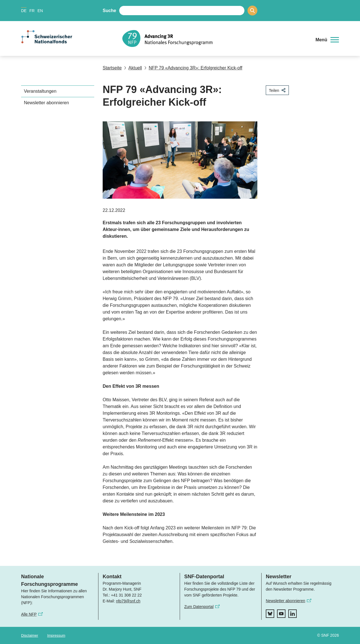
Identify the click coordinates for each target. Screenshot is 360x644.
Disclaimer (30, 635)
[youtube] (281, 614)
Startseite (112, 68)
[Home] (215, 38)
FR (32, 11)
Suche (109, 11)
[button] (327, 40)
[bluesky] (270, 614)
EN (40, 11)
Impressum (56, 635)
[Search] (252, 11)
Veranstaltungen (40, 91)
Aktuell (133, 68)
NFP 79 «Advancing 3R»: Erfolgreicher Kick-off (193, 68)
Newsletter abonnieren (46, 103)
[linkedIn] (292, 614)
